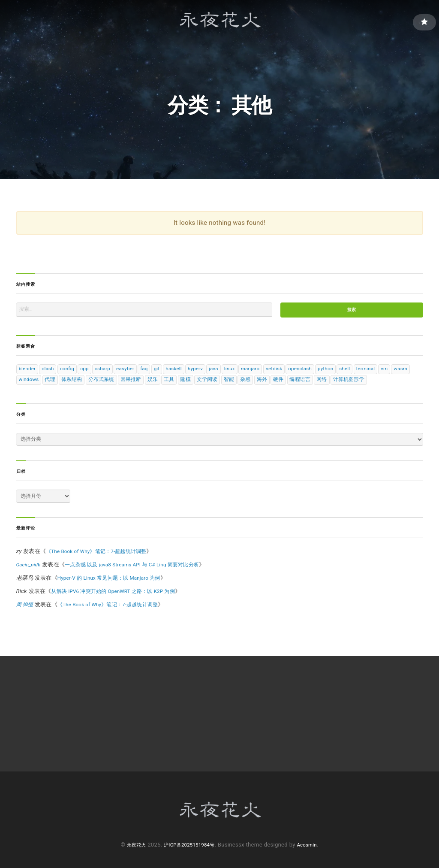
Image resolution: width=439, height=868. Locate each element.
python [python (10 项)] (371, 373)
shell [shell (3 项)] (393, 373)
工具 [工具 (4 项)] (251, 385)
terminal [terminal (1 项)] (30, 385)
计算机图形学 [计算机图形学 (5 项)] (54, 397)
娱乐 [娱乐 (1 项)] (233, 385)
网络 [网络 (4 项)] (24, 397)
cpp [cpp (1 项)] (95, 373)
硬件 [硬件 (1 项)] (371, 385)
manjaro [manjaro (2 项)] (285, 373)
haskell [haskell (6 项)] (197, 373)
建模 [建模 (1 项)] (269, 385)
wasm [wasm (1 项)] (70, 385)
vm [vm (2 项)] (52, 385)
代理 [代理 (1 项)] (120, 385)
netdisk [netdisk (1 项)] (312, 373)
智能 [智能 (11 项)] (317, 385)
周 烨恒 (26, 625)
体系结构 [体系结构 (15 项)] (144, 385)
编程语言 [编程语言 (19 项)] (395, 385)
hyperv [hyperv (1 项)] (222, 373)
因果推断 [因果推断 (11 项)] (209, 385)
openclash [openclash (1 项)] (342, 373)
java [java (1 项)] (242, 373)
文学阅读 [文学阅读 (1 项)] (293, 385)
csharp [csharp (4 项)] (115, 373)
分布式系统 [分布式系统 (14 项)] (177, 385)
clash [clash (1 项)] (53, 373)
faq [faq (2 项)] (163, 373)
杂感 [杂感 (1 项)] (335, 385)
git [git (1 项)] (177, 373)
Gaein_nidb (30, 585)
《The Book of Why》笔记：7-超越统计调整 (102, 572)
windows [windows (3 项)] (96, 385)
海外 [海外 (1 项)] (353, 385)
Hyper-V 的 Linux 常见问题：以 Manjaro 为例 (115, 599)
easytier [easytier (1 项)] (141, 373)
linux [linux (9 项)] (261, 373)
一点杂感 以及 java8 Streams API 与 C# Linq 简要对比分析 (144, 585)
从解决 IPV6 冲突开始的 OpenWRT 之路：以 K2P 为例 (120, 612)
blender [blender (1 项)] (29, 373)
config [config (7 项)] (75, 373)
